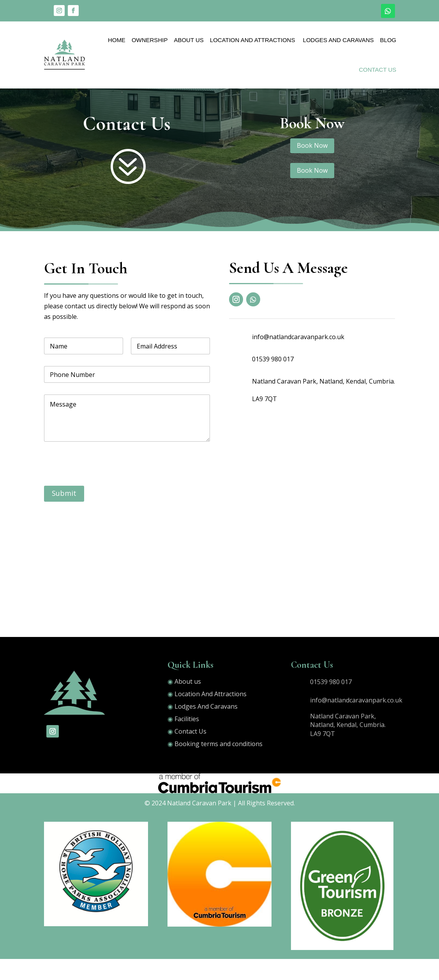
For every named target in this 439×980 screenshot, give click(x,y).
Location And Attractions (253, 40)
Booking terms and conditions (219, 765)
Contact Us (377, 70)
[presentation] (103, 502)
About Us (189, 40)
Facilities (187, 740)
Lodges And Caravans (337, 40)
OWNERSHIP (150, 40)
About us (188, 702)
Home (117, 40)
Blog (388, 40)
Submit (64, 514)
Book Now (312, 166)
